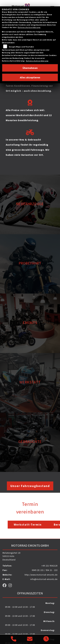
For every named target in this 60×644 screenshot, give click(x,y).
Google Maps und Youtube (21, 47)
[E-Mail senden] (30, 639)
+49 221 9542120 (49, 566)
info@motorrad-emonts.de (44, 579)
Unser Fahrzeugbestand (30, 486)
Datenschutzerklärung (29, 27)
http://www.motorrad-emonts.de (41, 575)
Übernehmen (30, 68)
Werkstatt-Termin (28, 525)
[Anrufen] (14, 639)
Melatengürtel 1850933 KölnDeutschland (12, 556)
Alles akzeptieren (30, 77)
